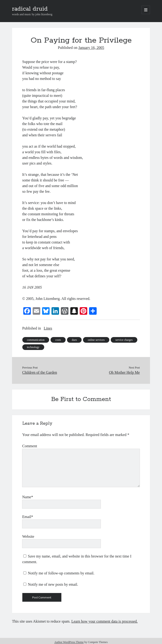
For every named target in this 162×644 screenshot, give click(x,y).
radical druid (30, 9)
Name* (28, 497)
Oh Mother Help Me (124, 372)
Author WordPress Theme (69, 642)
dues (74, 340)
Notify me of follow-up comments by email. (61, 573)
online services (96, 340)
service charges (124, 340)
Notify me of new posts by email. (53, 584)
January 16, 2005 (91, 48)
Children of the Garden (40, 372)
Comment (30, 446)
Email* (28, 517)
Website (28, 536)
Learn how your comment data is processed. (104, 621)
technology (33, 347)
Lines (48, 328)
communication (36, 340)
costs (58, 340)
